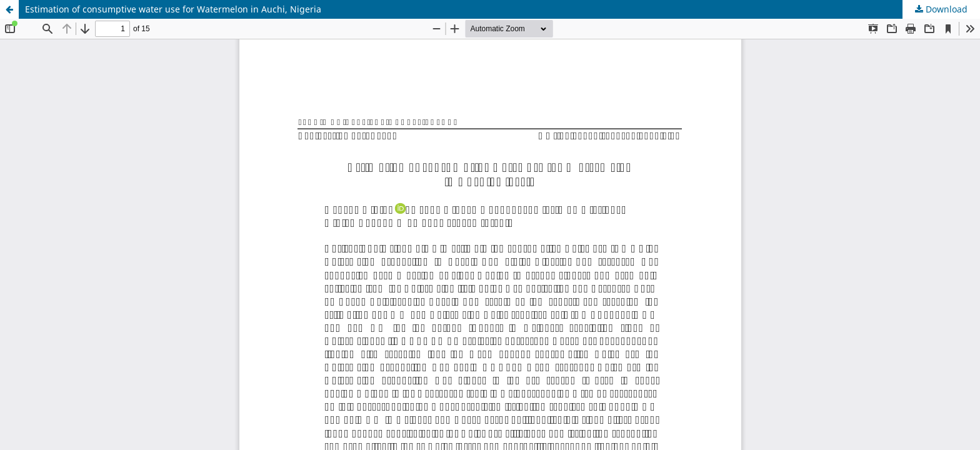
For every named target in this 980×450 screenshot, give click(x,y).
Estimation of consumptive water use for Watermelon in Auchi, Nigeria (173, 9)
